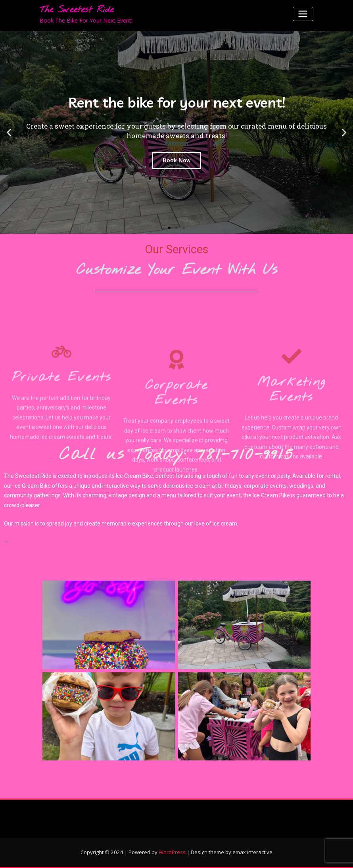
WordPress (172, 852)
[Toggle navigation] (303, 14)
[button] (169, 228)
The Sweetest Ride (77, 10)
